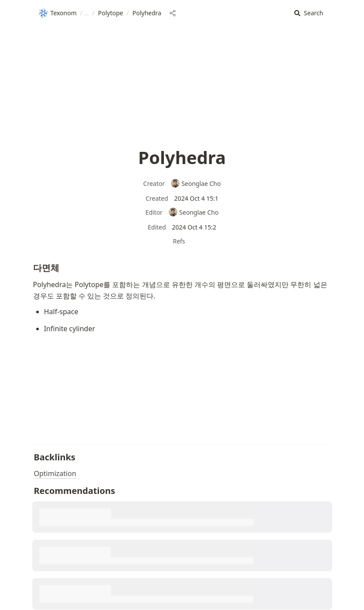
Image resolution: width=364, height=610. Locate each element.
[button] (309, 13)
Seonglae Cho (196, 183)
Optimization (55, 473)
